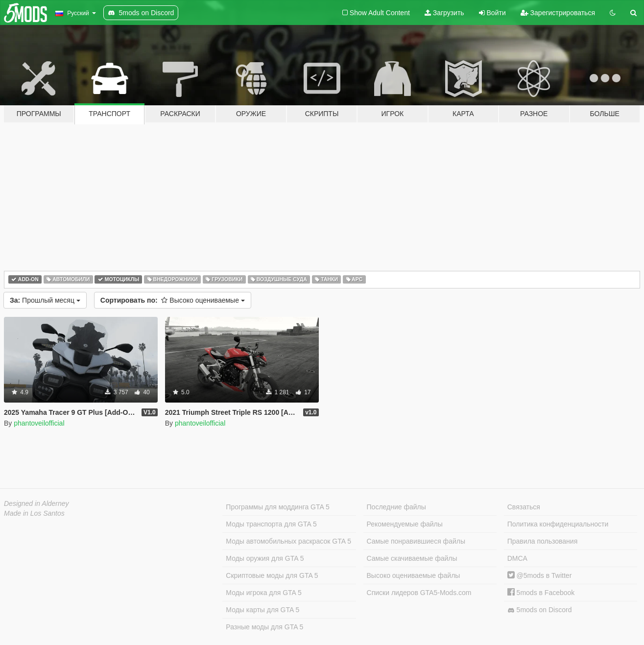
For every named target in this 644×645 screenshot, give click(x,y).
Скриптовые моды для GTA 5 (272, 575)
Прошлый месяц (45, 300)
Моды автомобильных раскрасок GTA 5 (288, 541)
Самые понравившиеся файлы (416, 541)
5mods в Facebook (541, 593)
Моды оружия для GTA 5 (265, 558)
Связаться (524, 507)
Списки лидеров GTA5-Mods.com (419, 593)
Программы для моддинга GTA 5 (277, 507)
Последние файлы (396, 507)
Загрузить (444, 13)
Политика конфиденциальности (558, 524)
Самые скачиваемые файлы (412, 558)
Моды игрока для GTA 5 (263, 593)
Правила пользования (543, 541)
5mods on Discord (540, 610)
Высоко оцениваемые (173, 300)
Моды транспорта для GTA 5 (271, 524)
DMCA (517, 558)
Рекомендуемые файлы (405, 524)
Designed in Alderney (36, 503)
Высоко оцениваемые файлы (414, 575)
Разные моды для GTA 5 (264, 627)
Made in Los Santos (34, 513)
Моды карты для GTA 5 (262, 610)
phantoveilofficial (39, 423)
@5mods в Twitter (540, 575)
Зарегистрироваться (558, 13)
